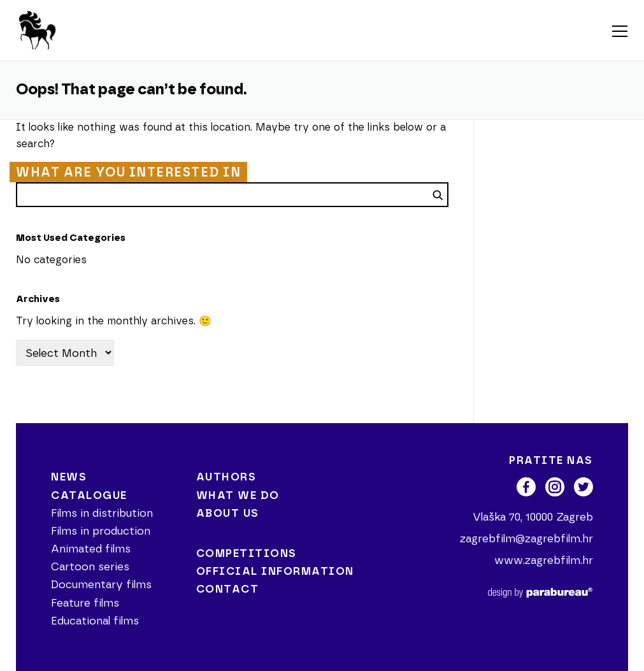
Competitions (247, 553)
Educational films (95, 621)
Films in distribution (102, 513)
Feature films (85, 603)
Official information (275, 571)
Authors (226, 477)
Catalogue (89, 495)
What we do (238, 495)
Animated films (91, 549)
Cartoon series (90, 567)
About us (228, 513)
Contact (228, 589)
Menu (619, 32)
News (69, 477)
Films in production (101, 531)
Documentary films (101, 585)
